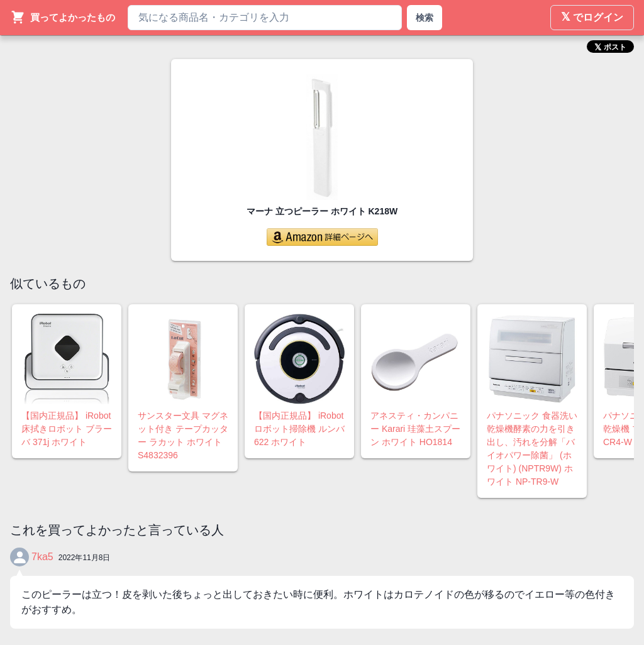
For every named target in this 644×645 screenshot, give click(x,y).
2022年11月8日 (85, 558)
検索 (425, 18)
